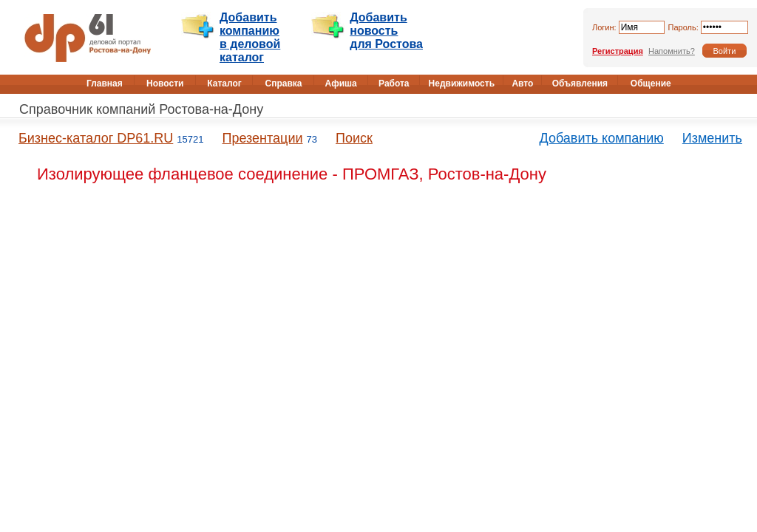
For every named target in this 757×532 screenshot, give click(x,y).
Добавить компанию (602, 138)
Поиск (354, 138)
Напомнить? (672, 51)
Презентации (262, 138)
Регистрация (618, 51)
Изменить (712, 138)
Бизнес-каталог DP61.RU (96, 138)
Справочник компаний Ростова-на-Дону (141, 109)
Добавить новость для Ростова (386, 31)
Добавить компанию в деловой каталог (250, 37)
